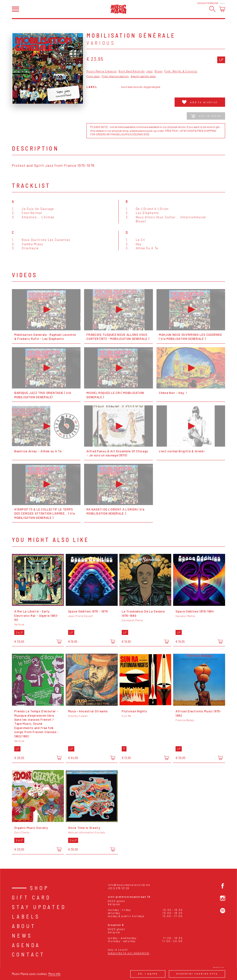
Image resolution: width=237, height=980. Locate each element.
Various (101, 43)
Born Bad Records (132, 71)
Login (223, 3)
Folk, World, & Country (181, 71)
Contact (28, 954)
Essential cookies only (197, 973)
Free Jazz (93, 76)
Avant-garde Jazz (143, 76)
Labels (26, 916)
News (22, 935)
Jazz (149, 71)
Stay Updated (39, 907)
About (24, 926)
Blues (159, 71)
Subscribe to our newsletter (129, 953)
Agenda (26, 945)
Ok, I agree (148, 973)
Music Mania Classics (102, 71)
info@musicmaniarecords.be (129, 885)
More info (54, 974)
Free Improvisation (115, 76)
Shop (40, 888)
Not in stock (206, 116)
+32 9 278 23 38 (119, 888)
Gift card (31, 897)
